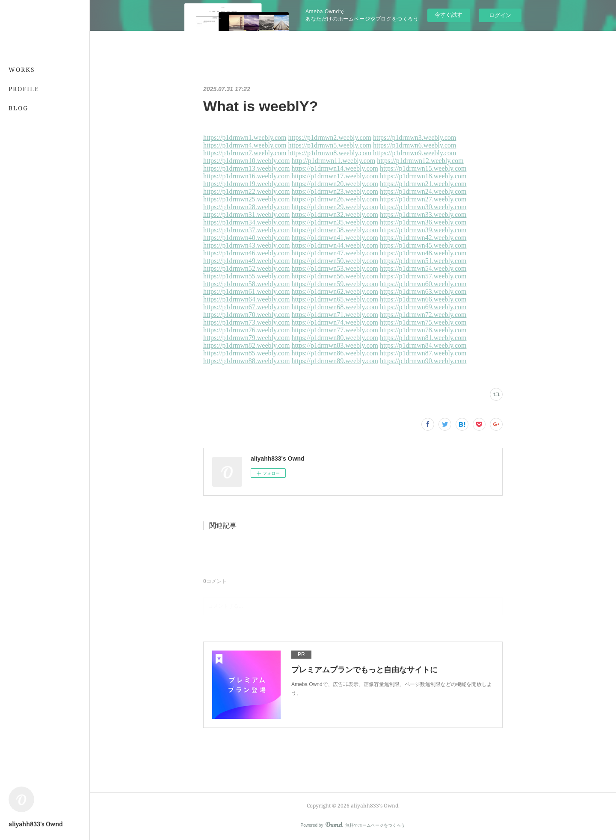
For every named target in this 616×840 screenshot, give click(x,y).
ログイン (500, 15)
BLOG (18, 108)
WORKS (22, 70)
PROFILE (24, 89)
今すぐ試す (449, 15)
